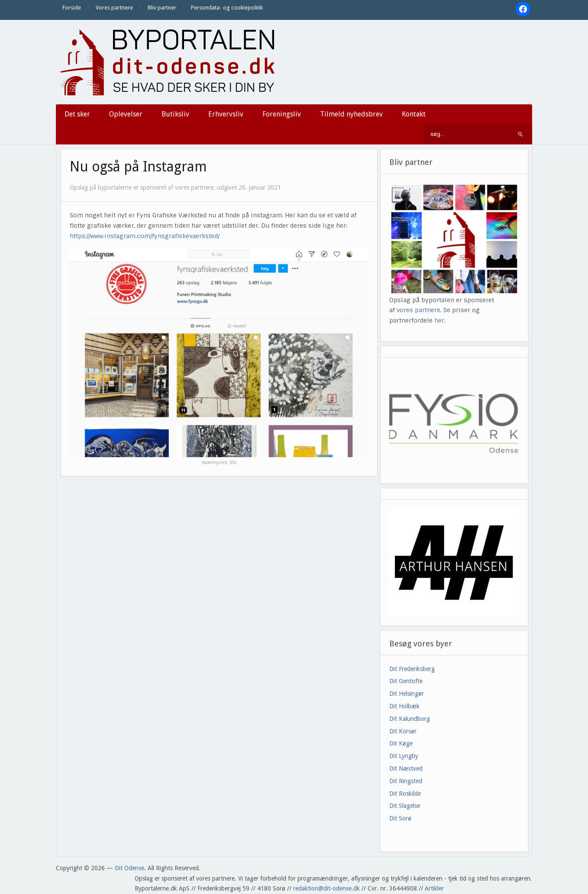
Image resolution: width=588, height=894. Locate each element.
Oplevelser (126, 114)
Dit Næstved (406, 768)
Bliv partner (162, 8)
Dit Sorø (400, 818)
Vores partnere (114, 8)
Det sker (77, 114)
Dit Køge (401, 743)
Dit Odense (129, 868)
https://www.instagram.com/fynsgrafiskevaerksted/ (145, 236)
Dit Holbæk (404, 706)
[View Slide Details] (454, 562)
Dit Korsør (403, 731)
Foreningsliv (282, 114)
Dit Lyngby (404, 756)
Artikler (434, 888)
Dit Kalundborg (410, 719)
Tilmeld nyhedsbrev (351, 114)
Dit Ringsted (406, 781)
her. (440, 320)
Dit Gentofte (406, 681)
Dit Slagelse (405, 806)
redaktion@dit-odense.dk (326, 888)
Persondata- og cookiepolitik (227, 8)
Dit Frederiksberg (412, 669)
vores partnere (418, 310)
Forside (72, 8)
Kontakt (414, 114)
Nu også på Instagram (138, 167)
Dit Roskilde (405, 794)
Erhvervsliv (226, 114)
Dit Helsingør (407, 694)
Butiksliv (175, 114)
